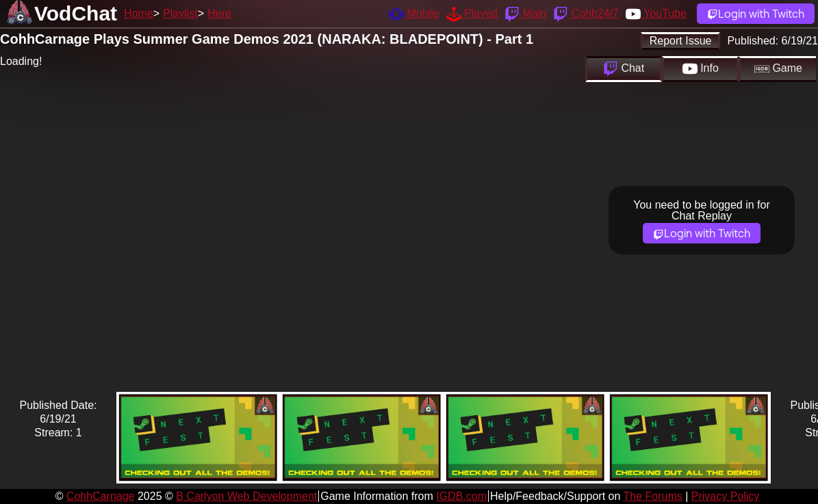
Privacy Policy (726, 496)
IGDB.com (461, 496)
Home (139, 13)
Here (219, 13)
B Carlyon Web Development (246, 496)
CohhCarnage (101, 496)
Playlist (180, 13)
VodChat (76, 13)
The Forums (652, 496)
